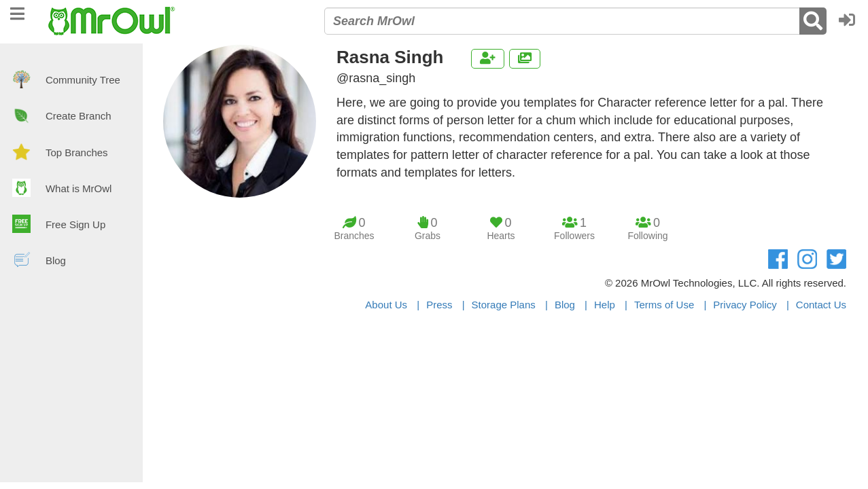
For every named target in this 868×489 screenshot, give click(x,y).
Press (439, 305)
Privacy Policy (745, 305)
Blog (565, 305)
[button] (850, 21)
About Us (386, 305)
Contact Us (821, 305)
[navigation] (17, 12)
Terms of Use (664, 305)
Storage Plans (504, 305)
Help (605, 305)
